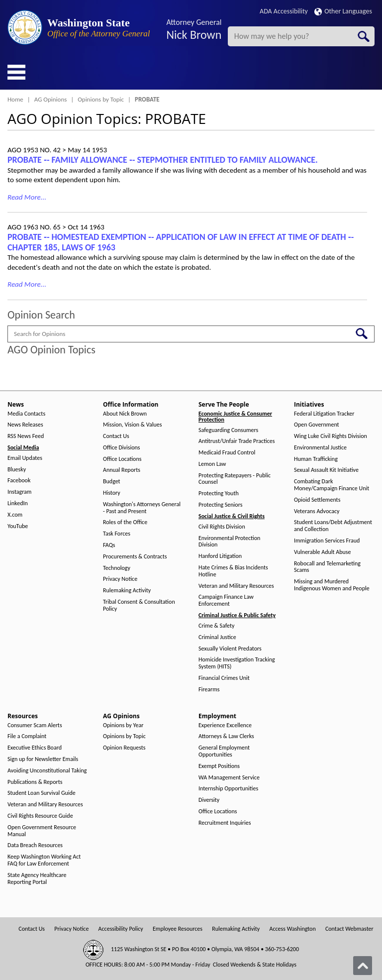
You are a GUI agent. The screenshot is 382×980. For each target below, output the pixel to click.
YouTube (18, 526)
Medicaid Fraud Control (227, 453)
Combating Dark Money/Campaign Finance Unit (332, 485)
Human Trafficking (316, 459)
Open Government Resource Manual (42, 831)
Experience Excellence (225, 725)
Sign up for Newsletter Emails (43, 759)
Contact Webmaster (349, 929)
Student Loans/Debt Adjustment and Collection (333, 526)
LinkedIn (18, 503)
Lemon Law (212, 464)
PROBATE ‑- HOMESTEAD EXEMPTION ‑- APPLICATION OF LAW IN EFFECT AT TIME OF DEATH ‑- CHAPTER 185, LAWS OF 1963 (181, 242)
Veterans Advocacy (317, 511)
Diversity (209, 800)
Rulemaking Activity (127, 591)
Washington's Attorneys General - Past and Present (142, 508)
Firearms (209, 690)
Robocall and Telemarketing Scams (327, 567)
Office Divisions (121, 448)
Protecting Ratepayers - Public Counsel (235, 479)
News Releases (25, 425)
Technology (117, 568)
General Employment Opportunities (224, 751)
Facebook (19, 481)
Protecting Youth (219, 493)
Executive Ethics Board (35, 748)
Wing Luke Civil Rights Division (331, 436)
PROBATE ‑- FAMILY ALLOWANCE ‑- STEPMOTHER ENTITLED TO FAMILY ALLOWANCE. (163, 160)
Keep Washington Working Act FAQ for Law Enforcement (44, 860)
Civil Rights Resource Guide (40, 816)
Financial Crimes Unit (224, 678)
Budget (112, 482)
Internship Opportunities (228, 789)
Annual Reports (122, 470)
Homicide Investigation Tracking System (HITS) (237, 663)
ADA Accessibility (284, 11)
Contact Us (116, 436)
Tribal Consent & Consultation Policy (139, 605)
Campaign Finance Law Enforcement (226, 600)
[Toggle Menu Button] (16, 72)
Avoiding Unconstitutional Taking (47, 771)
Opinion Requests (124, 748)
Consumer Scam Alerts (35, 725)
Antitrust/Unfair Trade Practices (237, 441)
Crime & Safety (216, 626)
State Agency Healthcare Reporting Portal (37, 879)
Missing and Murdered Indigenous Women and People (332, 585)
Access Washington (292, 929)
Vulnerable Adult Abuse (323, 552)
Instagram (19, 492)
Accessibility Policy (121, 929)
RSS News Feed (26, 436)
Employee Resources (178, 929)
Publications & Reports (35, 782)
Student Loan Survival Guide (42, 793)
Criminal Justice (217, 637)
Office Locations (122, 459)
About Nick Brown (125, 414)
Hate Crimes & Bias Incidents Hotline (233, 571)
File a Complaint (27, 736)
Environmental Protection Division (229, 542)
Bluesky (17, 470)
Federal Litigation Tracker (324, 414)
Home (15, 99)
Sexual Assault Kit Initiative (326, 470)
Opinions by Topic (101, 99)
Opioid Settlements (317, 500)
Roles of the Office (125, 522)
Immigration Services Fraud (327, 541)
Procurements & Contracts (135, 557)
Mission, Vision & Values (132, 425)
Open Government (317, 425)
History (112, 493)
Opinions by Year (123, 725)
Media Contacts (26, 414)
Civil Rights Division (222, 527)
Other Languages (343, 11)
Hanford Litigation (220, 556)
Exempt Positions (219, 766)
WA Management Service (229, 778)
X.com (15, 515)
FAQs (109, 545)
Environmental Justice (320, 448)
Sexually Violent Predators (230, 649)
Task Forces (117, 534)
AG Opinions (51, 99)
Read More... (27, 197)
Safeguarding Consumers (228, 430)
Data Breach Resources (35, 845)
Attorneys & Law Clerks (226, 736)
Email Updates (25, 458)
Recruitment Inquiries (225, 823)
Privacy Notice (120, 579)
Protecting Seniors (220, 505)
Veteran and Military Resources (236, 586)
